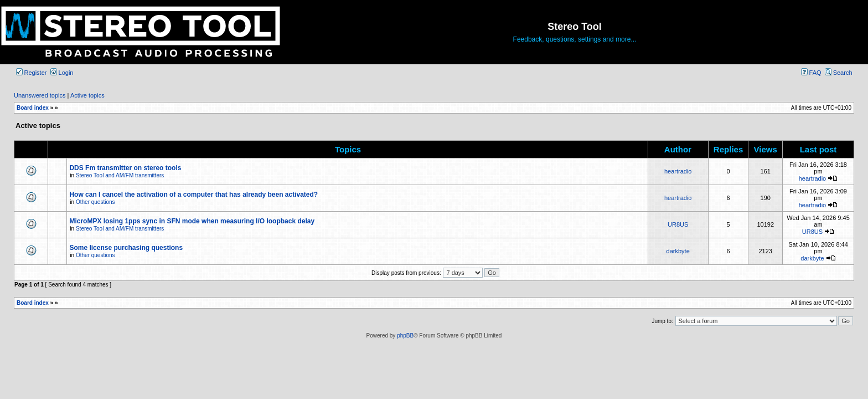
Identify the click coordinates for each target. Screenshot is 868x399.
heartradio (678, 171)
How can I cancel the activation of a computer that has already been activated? (193, 195)
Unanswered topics (40, 95)
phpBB (405, 336)
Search (839, 73)
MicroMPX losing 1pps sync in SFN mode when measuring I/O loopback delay (192, 221)
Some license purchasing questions (126, 248)
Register (32, 73)
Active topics (87, 95)
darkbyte (678, 251)
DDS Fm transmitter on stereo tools (125, 168)
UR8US (678, 224)
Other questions (95, 202)
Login (62, 73)
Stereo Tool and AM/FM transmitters (120, 175)
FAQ (811, 73)
